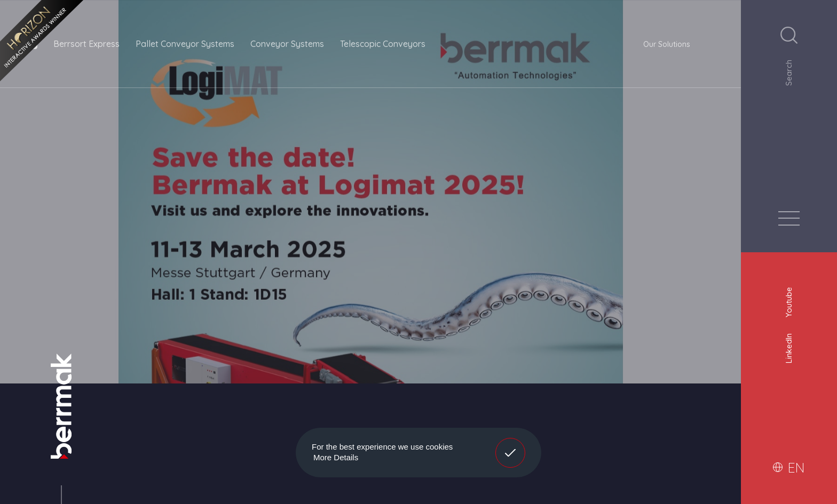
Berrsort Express (86, 44)
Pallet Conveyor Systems (185, 44)
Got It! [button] (510, 445)
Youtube (789, 301)
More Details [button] (336, 457)
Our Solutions (667, 44)
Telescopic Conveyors (383, 44)
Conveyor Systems (287, 44)
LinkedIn (789, 347)
